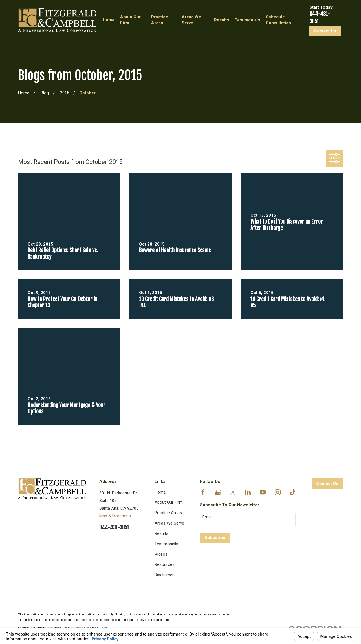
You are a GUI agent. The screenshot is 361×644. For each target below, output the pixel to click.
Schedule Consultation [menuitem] (278, 20)
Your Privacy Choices (86, 628)
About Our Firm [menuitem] (130, 20)
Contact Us (325, 31)
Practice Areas (168, 513)
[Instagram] (278, 492)
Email (207, 517)
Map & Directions (115, 516)
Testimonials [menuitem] (247, 20)
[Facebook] (203, 492)
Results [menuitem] (222, 20)
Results (161, 533)
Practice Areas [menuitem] (160, 20)
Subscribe (215, 538)
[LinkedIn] (248, 492)
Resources (165, 564)
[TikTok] (293, 492)
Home (160, 492)
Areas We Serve (169, 523)
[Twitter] (233, 492)
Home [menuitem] (109, 20)
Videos (161, 554)
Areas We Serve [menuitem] (191, 20)
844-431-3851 (114, 528)
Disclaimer (164, 575)
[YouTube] (263, 492)
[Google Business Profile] (218, 492)
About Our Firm (169, 502)
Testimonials (166, 544)
